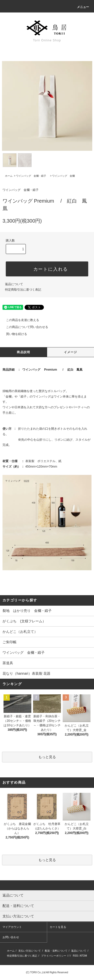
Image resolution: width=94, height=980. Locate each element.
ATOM (83, 956)
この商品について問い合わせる (24, 327)
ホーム (9, 176)
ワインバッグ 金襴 (63, 176)
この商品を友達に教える (20, 320)
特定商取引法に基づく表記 (23, 290)
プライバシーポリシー (54, 956)
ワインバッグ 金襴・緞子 (32, 176)
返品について (14, 284)
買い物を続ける (14, 334)
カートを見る (58, 927)
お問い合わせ (11, 937)
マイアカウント (12, 927)
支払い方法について (30, 951)
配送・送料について (56, 951)
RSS (75, 956)
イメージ (71, 352)
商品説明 (23, 352)
